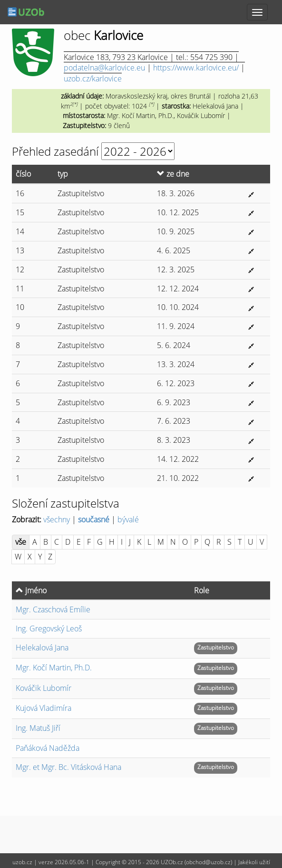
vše (21, 542)
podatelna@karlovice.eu (104, 68)
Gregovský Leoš (49, 629)
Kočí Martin (54, 668)
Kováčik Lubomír (44, 688)
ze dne (173, 174)
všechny (57, 519)
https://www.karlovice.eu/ (196, 68)
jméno (31, 590)
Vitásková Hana (68, 767)
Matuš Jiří (38, 728)
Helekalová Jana (42, 648)
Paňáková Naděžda (48, 748)
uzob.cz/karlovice (93, 79)
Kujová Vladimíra (44, 708)
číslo (23, 174)
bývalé (128, 519)
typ (63, 174)
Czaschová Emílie (53, 609)
